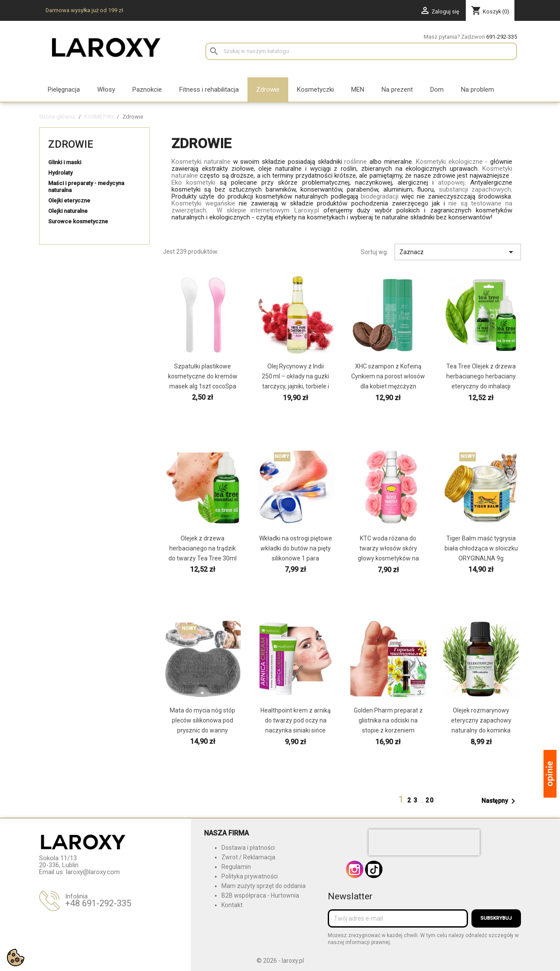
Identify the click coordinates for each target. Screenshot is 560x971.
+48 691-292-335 (98, 903)
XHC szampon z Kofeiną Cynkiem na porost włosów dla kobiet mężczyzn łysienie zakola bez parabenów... (388, 386)
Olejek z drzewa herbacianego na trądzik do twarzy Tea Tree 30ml (203, 548)
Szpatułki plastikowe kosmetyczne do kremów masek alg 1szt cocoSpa (203, 376)
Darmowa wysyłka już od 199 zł (84, 10)
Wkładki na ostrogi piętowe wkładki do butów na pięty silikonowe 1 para (296, 548)
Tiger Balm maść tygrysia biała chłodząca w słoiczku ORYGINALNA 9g (481, 548)
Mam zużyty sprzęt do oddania (264, 886)
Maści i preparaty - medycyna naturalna (86, 187)
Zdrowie (71, 144)
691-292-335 (502, 37)
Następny (500, 801)
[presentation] (424, 842)
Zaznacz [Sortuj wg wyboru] (458, 252)
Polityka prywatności (250, 876)
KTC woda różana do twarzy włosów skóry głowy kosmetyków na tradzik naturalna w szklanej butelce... (388, 558)
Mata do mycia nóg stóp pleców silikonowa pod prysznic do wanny (203, 720)
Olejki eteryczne (69, 200)
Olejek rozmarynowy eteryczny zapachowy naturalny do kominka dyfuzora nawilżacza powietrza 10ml (481, 730)
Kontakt (232, 905)
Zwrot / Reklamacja (248, 857)
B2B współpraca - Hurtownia (260, 895)
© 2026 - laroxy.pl (280, 961)
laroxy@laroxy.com (93, 872)
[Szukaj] (361, 51)
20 (430, 800)
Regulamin (236, 867)
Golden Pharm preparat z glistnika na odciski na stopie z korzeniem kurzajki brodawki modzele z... (388, 730)
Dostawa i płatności (248, 848)
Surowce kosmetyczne (78, 221)
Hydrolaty (60, 173)
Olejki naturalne (68, 211)
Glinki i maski (65, 162)
